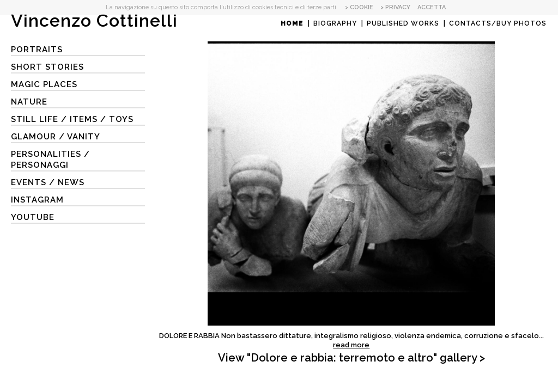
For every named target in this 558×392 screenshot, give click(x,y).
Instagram (37, 200)
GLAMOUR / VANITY (56, 137)
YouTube (33, 217)
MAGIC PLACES (44, 84)
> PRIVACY (395, 7)
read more (351, 345)
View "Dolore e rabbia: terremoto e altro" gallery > (351, 358)
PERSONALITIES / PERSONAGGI (50, 160)
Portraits (37, 50)
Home (292, 23)
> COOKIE (359, 7)
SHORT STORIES (47, 67)
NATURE (29, 102)
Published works (403, 23)
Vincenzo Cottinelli (94, 20)
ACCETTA (432, 7)
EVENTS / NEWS (48, 182)
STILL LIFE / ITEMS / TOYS (72, 119)
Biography (335, 23)
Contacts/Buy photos (498, 23)
